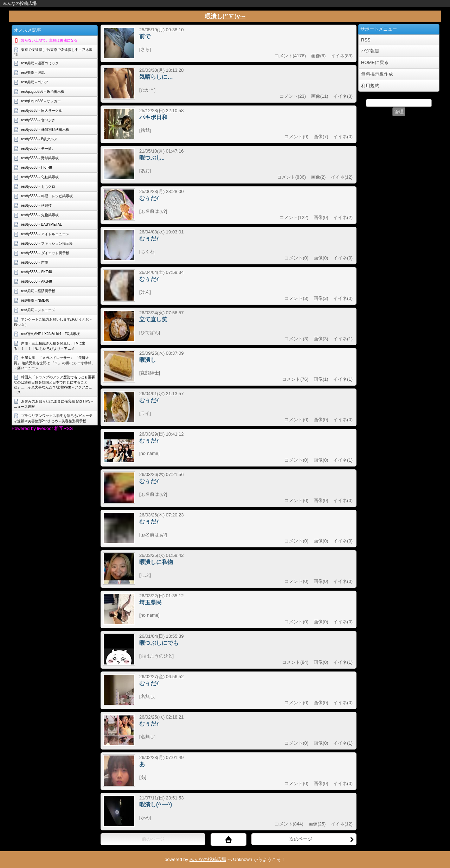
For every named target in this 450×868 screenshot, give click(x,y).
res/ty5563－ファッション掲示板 (47, 243)
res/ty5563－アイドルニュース (45, 234)
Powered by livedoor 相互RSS (42, 428)
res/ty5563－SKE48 (37, 272)
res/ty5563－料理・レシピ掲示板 (47, 196)
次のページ (322, 839)
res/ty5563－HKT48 (37, 168)
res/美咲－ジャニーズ (38, 310)
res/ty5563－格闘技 (36, 205)
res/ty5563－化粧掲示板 (40, 177)
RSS (366, 40)
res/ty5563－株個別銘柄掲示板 (45, 130)
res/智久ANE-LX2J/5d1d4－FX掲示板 (50, 334)
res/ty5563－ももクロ (38, 187)
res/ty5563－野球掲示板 (40, 158)
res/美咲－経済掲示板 (38, 291)
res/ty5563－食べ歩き (38, 120)
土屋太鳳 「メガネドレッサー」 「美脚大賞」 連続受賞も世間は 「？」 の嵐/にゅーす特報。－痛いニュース (54, 363)
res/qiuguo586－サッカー (41, 101)
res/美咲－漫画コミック (40, 63)
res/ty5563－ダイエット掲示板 (45, 253)
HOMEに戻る (375, 62)
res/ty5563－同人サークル (42, 111)
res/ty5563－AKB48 (37, 281)
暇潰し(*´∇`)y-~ (225, 16)
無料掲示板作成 (377, 74)
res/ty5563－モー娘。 (38, 149)
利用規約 (370, 86)
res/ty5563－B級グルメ (39, 139)
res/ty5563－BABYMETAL (41, 224)
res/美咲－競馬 (33, 73)
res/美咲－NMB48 (35, 300)
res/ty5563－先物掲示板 (40, 215)
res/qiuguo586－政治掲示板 (43, 92)
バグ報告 (370, 51)
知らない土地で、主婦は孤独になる (49, 40)
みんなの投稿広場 (20, 4)
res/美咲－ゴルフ (35, 82)
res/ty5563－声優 (35, 262)
